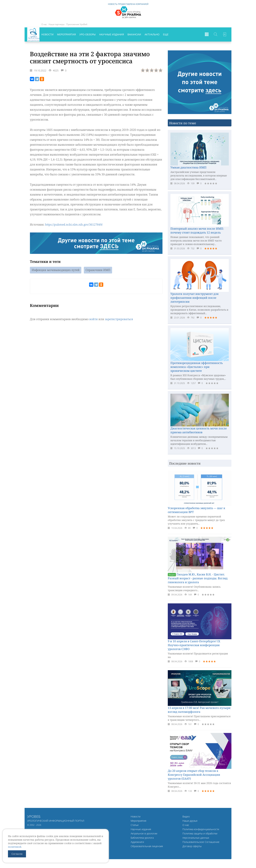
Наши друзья (190, 821)
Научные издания (112, 34)
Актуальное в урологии (144, 833)
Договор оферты (192, 846)
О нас (44, 24)
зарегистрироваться (119, 319)
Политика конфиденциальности (201, 829)
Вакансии (134, 34)
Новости (47, 34)
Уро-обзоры (88, 34)
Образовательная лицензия (147, 846)
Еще (166, 34)
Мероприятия (66, 34)
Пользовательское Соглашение (201, 842)
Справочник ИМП (98, 270)
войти (94, 319)
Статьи (135, 825)
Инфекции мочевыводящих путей (56, 270)
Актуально (152, 34)
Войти (224, 34)
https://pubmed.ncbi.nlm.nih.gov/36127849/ (74, 225)
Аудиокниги (137, 842)
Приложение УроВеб (77, 24)
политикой (15, 847)
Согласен (17, 854)
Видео (186, 816)
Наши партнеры (57, 24)
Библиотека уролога (142, 838)
